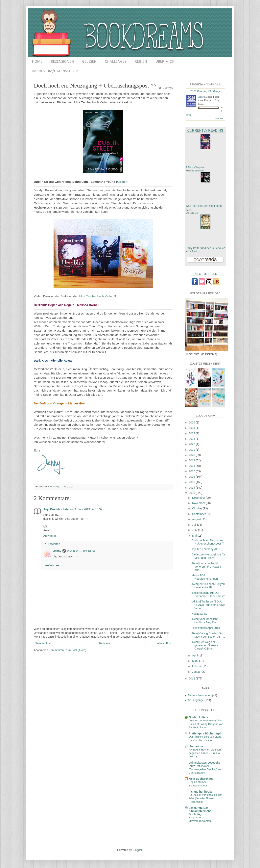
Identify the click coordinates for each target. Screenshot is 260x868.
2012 (192, 678)
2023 (192, 439)
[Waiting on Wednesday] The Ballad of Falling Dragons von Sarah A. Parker (206, 724)
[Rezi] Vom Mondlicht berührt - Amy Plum (205, 621)
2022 (192, 444)
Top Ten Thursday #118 (206, 549)
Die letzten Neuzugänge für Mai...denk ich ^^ (208, 556)
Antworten (50, 536)
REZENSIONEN (62, 62)
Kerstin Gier (193, 213)
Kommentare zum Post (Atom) (67, 650)
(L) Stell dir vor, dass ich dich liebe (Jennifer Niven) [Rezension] (206, 798)
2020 (192, 455)
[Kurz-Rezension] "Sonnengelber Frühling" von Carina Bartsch (206, 769)
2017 (192, 471)
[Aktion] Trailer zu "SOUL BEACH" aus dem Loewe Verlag (208, 605)
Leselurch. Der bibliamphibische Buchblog (200, 811)
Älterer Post (164, 643)
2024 (192, 433)
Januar (197, 672)
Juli (195, 525)
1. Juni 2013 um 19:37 (89, 509)
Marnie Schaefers (196, 171)
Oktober (198, 508)
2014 (192, 488)
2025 (192, 428)
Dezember (199, 498)
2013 (192, 493)
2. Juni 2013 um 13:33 (81, 551)
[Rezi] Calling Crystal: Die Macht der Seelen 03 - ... (208, 635)
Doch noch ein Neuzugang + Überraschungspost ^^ (208, 542)
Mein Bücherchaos (201, 779)
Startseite (104, 643)
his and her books (201, 792)
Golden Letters (199, 717)
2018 (192, 466)
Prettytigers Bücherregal (205, 733)
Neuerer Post (43, 643)
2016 (192, 477)
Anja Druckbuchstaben (59, 509)
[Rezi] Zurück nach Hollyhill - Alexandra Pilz (208, 586)
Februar (197, 666)
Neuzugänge (196, 700)
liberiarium (196, 746)
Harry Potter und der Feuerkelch (205, 248)
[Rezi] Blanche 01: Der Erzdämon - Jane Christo (208, 594)
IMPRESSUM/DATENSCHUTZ (55, 71)
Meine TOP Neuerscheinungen (205, 577)
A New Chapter (195, 167)
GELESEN (89, 62)
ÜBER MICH (165, 62)
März (196, 661)
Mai (195, 536)
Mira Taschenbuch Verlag (96, 296)
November (199, 503)
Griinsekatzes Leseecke (204, 763)
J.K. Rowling (194, 251)
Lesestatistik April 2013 (206, 628)
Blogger (137, 850)
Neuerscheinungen (200, 695)
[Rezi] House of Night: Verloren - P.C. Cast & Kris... (206, 567)
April (195, 655)
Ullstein (122, 182)
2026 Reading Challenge (205, 91)
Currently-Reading (205, 130)
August (197, 519)
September (199, 514)
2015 (192, 482)
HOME (37, 62)
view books (220, 118)
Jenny (57, 551)
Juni (195, 530)
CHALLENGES (116, 62)
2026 (192, 422)
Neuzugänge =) (201, 614)
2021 (192, 450)
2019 (192, 460)
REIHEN (141, 62)
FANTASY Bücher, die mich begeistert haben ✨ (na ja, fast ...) (205, 753)
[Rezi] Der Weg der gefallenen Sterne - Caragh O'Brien (205, 645)
